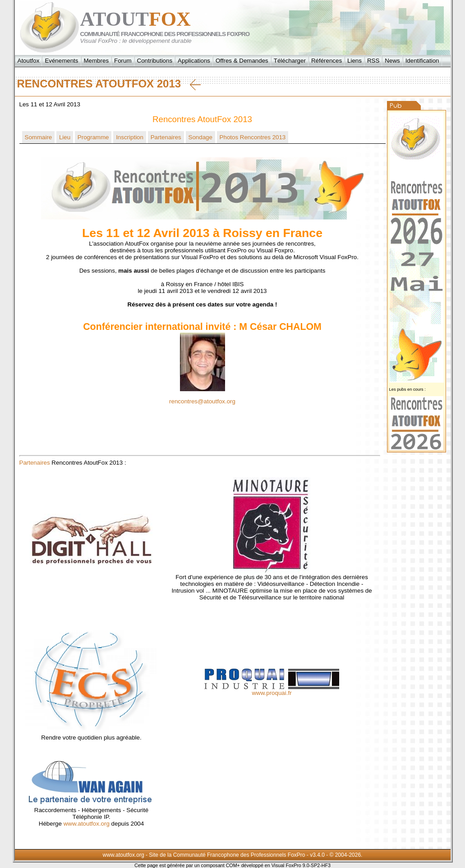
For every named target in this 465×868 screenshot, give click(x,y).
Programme (93, 137)
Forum (123, 61)
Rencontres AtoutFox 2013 (109, 84)
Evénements (61, 61)
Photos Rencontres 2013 (253, 137)
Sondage (200, 137)
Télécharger (290, 61)
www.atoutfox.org (87, 824)
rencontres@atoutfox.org (202, 401)
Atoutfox (29, 61)
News (392, 61)
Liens (355, 61)
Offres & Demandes (242, 61)
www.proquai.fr (272, 693)
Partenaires (166, 137)
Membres (97, 61)
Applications (194, 61)
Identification (422, 61)
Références (327, 61)
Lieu (65, 137)
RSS (373, 61)
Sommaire (39, 137)
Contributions (155, 61)
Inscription (130, 137)
